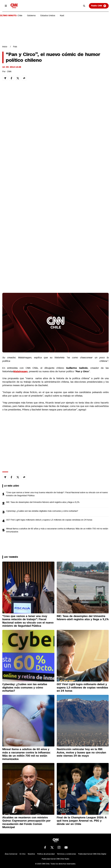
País (15, 47)
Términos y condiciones (66, 854)
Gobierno (31, 15)
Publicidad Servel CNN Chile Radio (56, 859)
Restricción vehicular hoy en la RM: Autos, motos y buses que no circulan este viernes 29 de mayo (81, 752)
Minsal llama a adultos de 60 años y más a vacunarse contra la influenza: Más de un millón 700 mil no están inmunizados (57, 530)
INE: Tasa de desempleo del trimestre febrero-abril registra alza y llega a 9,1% (43, 502)
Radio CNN (99, 6)
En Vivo (23, 854)
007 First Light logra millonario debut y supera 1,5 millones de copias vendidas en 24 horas (49, 520)
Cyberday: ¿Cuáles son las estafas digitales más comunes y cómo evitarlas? (42, 511)
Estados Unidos (48, 15)
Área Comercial (11, 854)
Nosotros (31, 854)
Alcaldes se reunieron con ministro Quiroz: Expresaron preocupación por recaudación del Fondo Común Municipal (26, 822)
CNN (9, 71)
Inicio (5, 47)
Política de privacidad (46, 854)
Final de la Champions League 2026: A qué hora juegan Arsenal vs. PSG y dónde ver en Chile (82, 821)
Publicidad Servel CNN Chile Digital (92, 854)
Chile (20, 15)
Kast (62, 15)
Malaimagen (21, 371)
